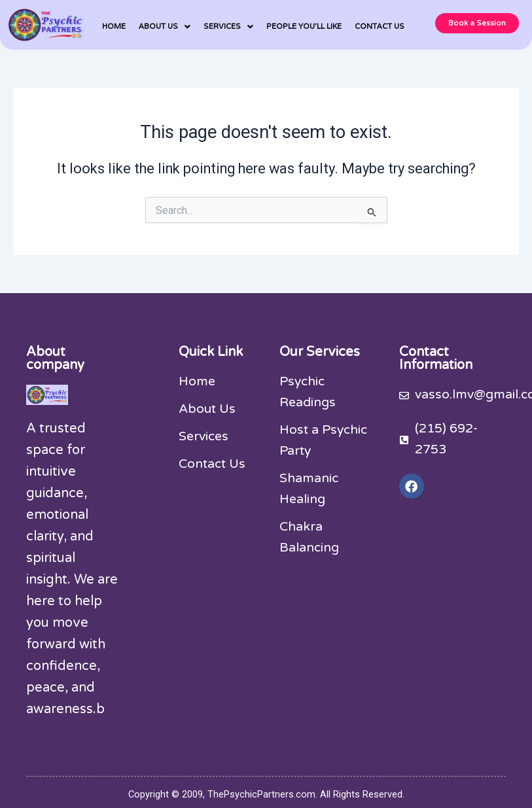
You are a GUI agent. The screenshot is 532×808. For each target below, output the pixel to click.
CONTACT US (380, 26)
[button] (165, 26)
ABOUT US (165, 26)
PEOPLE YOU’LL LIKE (304, 26)
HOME (114, 26)
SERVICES (228, 26)
